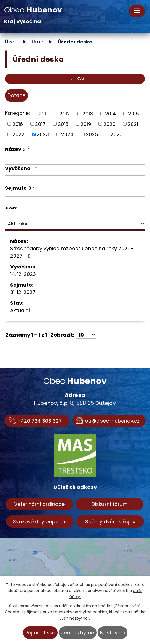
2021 (133, 124)
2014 (110, 114)
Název (15, 149)
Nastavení (113, 633)
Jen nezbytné (78, 633)
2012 (65, 114)
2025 (92, 134)
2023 (43, 134)
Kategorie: (17, 113)
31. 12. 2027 (23, 292)
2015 (134, 114)
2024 (67, 134)
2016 (18, 124)
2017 (40, 124)
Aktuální (20, 310)
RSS (76, 79)
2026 (117, 134)
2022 (18, 134)
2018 (63, 124)
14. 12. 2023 (23, 274)
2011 (43, 114)
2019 (86, 124)
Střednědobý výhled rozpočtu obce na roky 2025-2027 (72, 252)
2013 (88, 114)
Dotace (16, 95)
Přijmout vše (40, 633)
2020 (109, 124)
